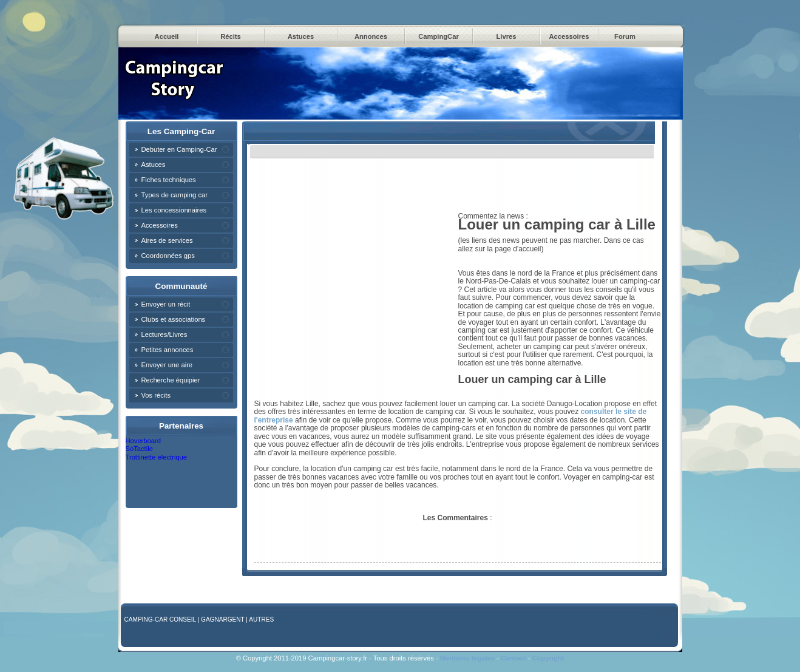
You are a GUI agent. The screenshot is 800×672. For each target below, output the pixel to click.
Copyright (548, 658)
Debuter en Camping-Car (179, 149)
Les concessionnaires (174, 210)
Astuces (301, 36)
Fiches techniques (169, 180)
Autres (261, 619)
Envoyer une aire (167, 365)
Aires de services (167, 240)
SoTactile (139, 449)
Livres (507, 36)
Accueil (167, 36)
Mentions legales (467, 658)
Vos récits (156, 395)
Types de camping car (175, 195)
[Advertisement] (458, 184)
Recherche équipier (171, 380)
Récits (231, 36)
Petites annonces (168, 350)
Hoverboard (143, 441)
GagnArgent (223, 619)
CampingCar (439, 36)
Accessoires (569, 36)
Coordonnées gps (168, 256)
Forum (625, 36)
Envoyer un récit (166, 304)
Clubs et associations (174, 319)
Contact (514, 658)
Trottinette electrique (157, 457)
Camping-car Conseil (160, 619)
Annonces (371, 36)
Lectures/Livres (164, 334)
